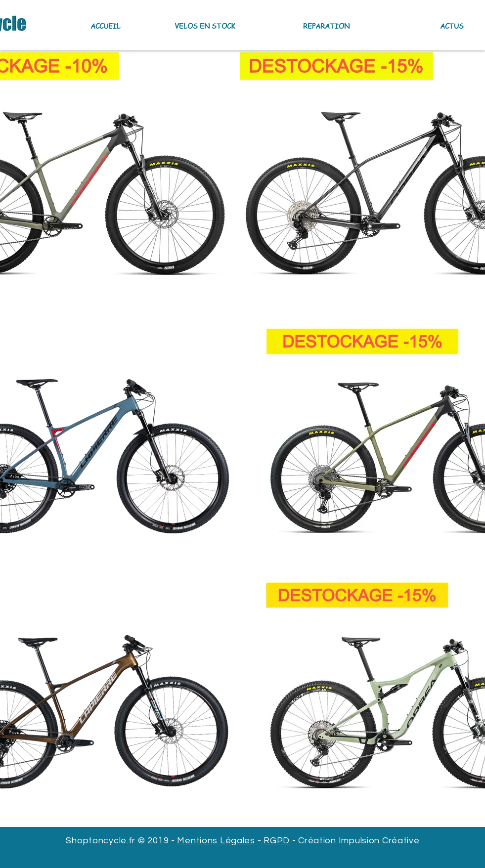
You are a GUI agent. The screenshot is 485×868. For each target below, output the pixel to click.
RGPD (277, 841)
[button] (185, 26)
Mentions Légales (216, 841)
